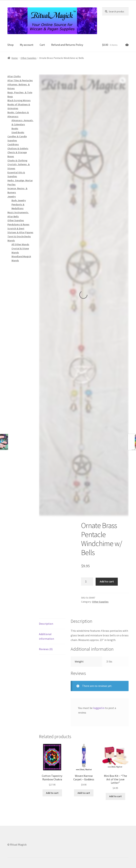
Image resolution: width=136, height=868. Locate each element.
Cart (42, 45)
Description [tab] (46, 624)
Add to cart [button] (52, 793)
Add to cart (107, 581)
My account (27, 45)
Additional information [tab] (46, 636)
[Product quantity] (87, 582)
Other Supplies (29, 58)
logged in (99, 708)
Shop (11, 45)
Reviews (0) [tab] (46, 649)
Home (15, 58)
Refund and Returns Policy (67, 45)
